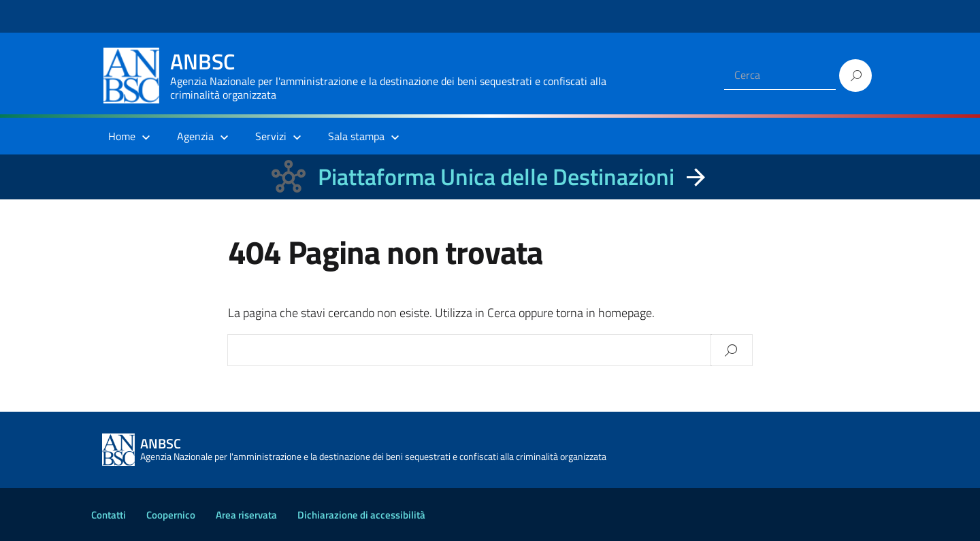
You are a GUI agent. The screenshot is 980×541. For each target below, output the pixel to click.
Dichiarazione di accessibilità (361, 515)
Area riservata (246, 515)
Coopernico (171, 515)
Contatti (109, 515)
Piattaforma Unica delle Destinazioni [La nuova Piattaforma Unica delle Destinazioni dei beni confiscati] (496, 177)
